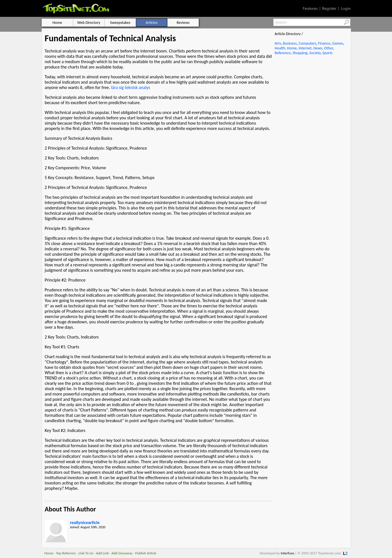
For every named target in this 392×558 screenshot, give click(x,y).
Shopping (300, 53)
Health (280, 48)
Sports (327, 53)
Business (290, 43)
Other (329, 48)
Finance (324, 43)
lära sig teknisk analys (131, 87)
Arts (278, 43)
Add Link (102, 553)
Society (315, 53)
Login (346, 8)
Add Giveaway (122, 553)
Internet (305, 48)
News (318, 48)
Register (329, 8)
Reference (283, 53)
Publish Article (146, 553)
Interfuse (288, 553)
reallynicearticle (85, 522)
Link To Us (86, 553)
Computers (307, 43)
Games (338, 43)
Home (292, 48)
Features (310, 8)
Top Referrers (66, 553)
